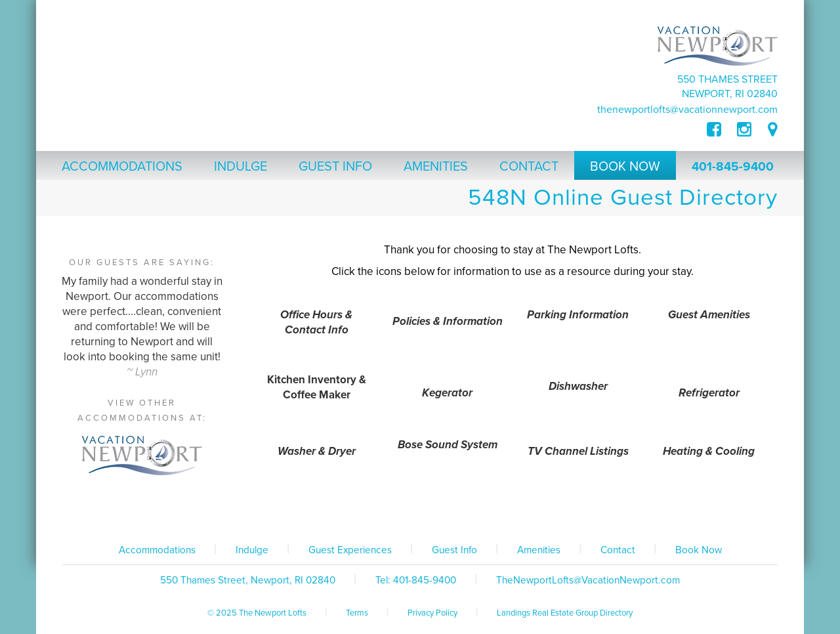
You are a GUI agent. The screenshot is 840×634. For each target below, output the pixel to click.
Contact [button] (529, 167)
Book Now (699, 550)
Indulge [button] (241, 167)
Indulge (252, 550)
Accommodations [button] (122, 167)
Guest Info (454, 550)
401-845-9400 (733, 167)
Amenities (539, 550)
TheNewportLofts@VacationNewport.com (687, 110)
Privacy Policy (432, 613)
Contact (618, 550)
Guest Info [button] (335, 167)
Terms (357, 613)
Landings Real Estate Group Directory (565, 613)
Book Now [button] (625, 167)
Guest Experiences (350, 550)
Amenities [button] (436, 167)
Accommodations (157, 550)
